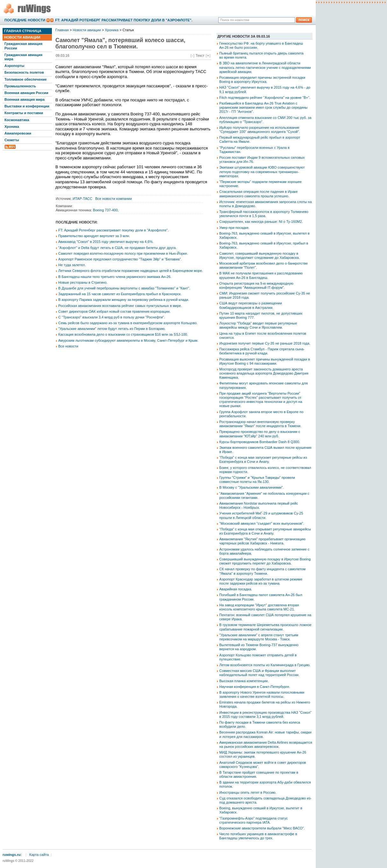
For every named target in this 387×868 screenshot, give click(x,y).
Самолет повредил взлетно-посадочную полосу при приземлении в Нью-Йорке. (123, 253)
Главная (62, 30)
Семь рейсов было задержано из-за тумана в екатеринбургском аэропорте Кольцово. (128, 323)
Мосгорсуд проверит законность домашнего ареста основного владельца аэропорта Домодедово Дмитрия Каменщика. (264, 373)
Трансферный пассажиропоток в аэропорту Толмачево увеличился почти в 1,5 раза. (264, 214)
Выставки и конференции (27, 106)
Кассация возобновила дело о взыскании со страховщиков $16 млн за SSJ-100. (123, 334)
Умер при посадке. (234, 228)
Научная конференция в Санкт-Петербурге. (255, 687)
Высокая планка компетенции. (244, 681)
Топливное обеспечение (26, 79)
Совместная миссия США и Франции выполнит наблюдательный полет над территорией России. (259, 673)
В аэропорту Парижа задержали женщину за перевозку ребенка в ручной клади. (124, 300)
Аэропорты (14, 66)
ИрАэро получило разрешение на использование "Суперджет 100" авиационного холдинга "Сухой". (260, 130)
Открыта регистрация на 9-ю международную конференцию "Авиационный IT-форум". (256, 285)
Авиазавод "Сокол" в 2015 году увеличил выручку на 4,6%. (106, 242)
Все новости (68, 346)
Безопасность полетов (24, 72)
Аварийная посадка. (236, 589)
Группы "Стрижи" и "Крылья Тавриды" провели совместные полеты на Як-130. (257, 480)
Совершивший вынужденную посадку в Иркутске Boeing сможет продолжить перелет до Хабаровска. (265, 561)
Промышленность (20, 86)
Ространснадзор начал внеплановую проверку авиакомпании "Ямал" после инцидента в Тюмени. (260, 424)
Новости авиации (22, 37)
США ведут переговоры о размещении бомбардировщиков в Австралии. (251, 305)
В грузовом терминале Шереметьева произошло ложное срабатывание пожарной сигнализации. (265, 627)
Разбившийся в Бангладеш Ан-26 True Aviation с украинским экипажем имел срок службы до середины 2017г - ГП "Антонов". (263, 107)
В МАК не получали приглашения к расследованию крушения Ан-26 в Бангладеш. (261, 275)
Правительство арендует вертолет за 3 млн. (94, 236)
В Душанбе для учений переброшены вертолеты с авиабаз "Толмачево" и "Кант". (124, 288)
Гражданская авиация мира (23, 57)
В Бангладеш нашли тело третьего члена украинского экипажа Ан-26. (115, 277)
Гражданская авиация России (23, 46)
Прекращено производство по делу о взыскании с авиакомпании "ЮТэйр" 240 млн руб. (260, 434)
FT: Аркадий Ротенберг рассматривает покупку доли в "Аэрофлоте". (124, 20)
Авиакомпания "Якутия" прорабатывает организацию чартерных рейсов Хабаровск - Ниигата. (262, 541)
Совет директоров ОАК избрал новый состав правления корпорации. (114, 311)
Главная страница (23, 31)
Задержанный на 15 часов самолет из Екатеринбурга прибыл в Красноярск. (120, 294)
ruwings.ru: (12, 855)
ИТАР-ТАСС (82, 199)
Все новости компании (113, 199)
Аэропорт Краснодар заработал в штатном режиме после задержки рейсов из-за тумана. (261, 581)
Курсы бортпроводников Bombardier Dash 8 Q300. (260, 442)
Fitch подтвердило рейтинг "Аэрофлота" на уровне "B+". (265, 98)
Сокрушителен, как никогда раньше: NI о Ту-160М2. (261, 222)
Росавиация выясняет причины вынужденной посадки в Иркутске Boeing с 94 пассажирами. (265, 361)
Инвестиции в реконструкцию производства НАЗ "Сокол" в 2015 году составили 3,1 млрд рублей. (265, 715)
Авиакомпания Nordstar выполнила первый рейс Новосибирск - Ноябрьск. (259, 505)
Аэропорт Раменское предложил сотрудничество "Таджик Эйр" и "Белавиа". (120, 259)
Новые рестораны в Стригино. (83, 282)
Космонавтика (17, 120)
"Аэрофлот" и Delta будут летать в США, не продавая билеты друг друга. (117, 248)
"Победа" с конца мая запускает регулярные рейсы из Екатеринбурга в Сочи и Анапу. (263, 460)
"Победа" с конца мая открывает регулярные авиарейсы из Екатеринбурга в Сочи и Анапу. (265, 531)
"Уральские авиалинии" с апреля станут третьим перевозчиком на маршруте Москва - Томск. (259, 637)
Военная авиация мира (25, 99)
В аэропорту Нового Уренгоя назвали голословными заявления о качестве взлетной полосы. (262, 694)
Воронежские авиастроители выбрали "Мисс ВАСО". (262, 828)
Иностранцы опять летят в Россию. (248, 792)
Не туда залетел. (72, 265)
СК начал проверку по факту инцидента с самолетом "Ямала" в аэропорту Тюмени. (262, 571)
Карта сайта (39, 855)
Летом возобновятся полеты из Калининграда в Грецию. (265, 665)
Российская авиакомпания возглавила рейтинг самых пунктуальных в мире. (120, 306)
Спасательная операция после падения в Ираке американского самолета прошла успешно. (258, 194)
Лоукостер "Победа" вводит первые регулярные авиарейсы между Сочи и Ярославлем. (258, 325)
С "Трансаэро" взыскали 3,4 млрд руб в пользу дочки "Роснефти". (112, 317)
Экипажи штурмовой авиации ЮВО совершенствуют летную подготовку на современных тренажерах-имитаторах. (262, 171)
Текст (200, 55)
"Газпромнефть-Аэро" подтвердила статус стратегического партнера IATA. (253, 820)
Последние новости (25, 20)
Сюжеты (12, 140)
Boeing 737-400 (105, 210)
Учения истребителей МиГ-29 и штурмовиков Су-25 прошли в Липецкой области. (261, 515)
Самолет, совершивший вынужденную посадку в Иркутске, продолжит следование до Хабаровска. (260, 255)
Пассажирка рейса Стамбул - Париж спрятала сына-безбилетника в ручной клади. (262, 351)
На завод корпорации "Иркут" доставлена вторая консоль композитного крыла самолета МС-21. (259, 607)
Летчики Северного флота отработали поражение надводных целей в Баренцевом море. (131, 271)
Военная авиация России (26, 93)
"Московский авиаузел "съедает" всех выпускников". (262, 523)
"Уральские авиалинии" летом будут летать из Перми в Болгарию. (112, 329)
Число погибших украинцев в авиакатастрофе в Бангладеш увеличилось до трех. (258, 836)
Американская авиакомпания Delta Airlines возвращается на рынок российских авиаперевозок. (266, 744)
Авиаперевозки (18, 133)
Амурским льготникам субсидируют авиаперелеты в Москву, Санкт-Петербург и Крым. (128, 340)
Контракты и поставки (24, 113)
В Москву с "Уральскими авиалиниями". (251, 487)
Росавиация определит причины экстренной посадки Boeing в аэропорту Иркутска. (262, 80)
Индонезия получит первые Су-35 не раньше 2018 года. (265, 343)
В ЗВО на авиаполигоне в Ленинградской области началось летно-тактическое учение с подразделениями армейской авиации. (265, 67)
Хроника (12, 127)
